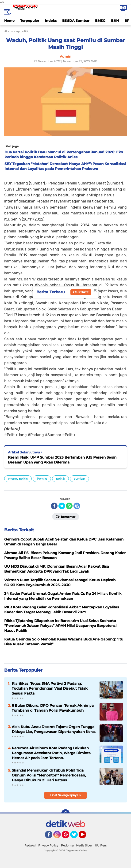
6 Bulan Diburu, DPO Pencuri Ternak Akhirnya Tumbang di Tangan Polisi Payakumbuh (53, 708)
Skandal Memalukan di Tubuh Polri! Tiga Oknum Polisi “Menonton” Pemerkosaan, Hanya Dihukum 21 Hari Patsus (49, 775)
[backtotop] (65, 813)
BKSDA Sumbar (76, 21)
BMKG (100, 21)
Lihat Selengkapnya (66, 795)
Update (81, 292)
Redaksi (30, 845)
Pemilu (42, 479)
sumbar (79, 479)
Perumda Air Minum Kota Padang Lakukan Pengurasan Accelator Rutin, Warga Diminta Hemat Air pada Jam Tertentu (51, 753)
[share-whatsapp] (69, 506)
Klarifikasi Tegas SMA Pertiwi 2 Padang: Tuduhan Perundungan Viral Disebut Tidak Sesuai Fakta (50, 688)
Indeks (51, 21)
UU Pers (101, 845)
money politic (18, 479)
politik (60, 479)
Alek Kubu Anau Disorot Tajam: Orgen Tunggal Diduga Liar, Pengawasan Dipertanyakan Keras (54, 729)
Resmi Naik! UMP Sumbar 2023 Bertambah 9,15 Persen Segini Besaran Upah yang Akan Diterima (63, 460)
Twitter (76, 837)
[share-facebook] (54, 506)
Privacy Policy (48, 845)
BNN (115, 21)
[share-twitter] (62, 506)
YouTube (86, 837)
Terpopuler (30, 21)
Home (9, 21)
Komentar (66, 516)
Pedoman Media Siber (77, 845)
